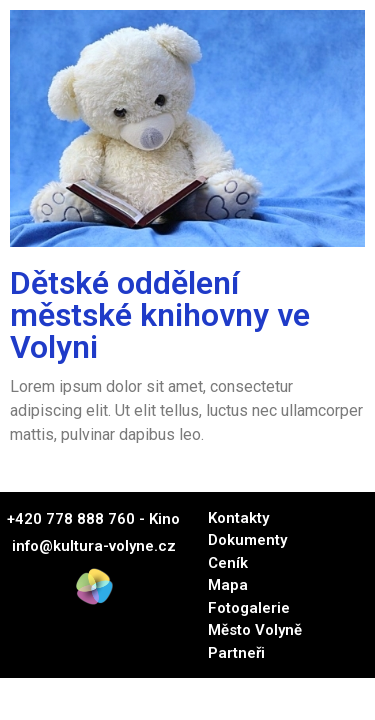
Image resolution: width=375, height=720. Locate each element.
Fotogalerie (249, 608)
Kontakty (238, 518)
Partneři (236, 653)
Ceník (228, 563)
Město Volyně (255, 630)
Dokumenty (247, 540)
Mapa (228, 585)
